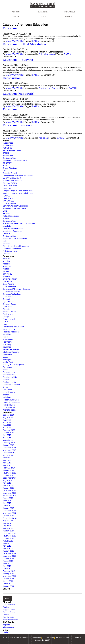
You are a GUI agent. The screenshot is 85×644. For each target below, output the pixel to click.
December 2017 (9, 448)
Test (4, 171)
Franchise (7, 334)
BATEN (16, 16)
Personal (6, 213)
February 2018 (9, 443)
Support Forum (9, 612)
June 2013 (7, 543)
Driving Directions (10, 168)
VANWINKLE (8, 155)
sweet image (8, 143)
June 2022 (7, 425)
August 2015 (8, 498)
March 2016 (8, 485)
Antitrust (6, 259)
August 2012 (8, 561)
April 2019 (7, 435)
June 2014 (7, 523)
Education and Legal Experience (16, 246)
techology (7, 397)
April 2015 (7, 503)
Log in (5, 632)
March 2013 (8, 548)
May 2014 (7, 526)
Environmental (9, 319)
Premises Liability (10, 377)
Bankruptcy (7, 274)
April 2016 (7, 483)
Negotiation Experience (12, 231)
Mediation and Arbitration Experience (18, 176)
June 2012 (7, 564)
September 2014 (10, 518)
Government (8, 339)
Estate (5, 324)
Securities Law (9, 392)
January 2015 (8, 508)
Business (6, 276)
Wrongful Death (9, 410)
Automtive (7, 266)
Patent (5, 370)
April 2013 (7, 546)
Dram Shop (7, 307)
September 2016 (10, 478)
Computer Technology (12, 294)
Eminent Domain (10, 312)
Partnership (7, 367)
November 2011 (9, 576)
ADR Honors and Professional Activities (19, 224)
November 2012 (9, 556)
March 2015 (8, 506)
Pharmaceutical (9, 375)
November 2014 (9, 513)
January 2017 (8, 470)
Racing (6, 387)
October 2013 (8, 538)
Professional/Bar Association (14, 208)
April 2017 (7, 463)
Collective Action (10, 286)
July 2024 (7, 420)
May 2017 (7, 460)
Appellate (7, 261)
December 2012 (9, 553)
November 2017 (9, 450)
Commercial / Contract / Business (16, 289)
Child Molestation (47, 54)
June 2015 (7, 501)
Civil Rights (7, 281)
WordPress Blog (9, 617)
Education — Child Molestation (24, 44)
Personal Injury (9, 372)
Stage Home (8, 188)
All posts (6, 625)
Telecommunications (11, 400)
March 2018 (8, 440)
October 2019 (8, 433)
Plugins (6, 607)
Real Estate (7, 390)
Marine (6, 357)
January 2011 (8, 586)
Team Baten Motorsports (13, 229)
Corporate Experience (12, 249)
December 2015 (9, 490)
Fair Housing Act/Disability (14, 327)
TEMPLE (43, 16)
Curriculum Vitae (10, 158)
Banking (6, 271)
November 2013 (9, 536)
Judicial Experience (11, 216)
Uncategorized (9, 407)
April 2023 (7, 422)
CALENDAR (43, 12)
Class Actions (8, 284)
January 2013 (8, 551)
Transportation (9, 405)
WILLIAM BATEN (10, 183)
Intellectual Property (11, 352)
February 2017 (9, 468)
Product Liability (9, 382)
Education (10, 28)
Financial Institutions (11, 332)
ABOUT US (16, 12)
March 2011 (8, 584)
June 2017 (7, 458)
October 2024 (8, 415)
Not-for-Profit (8, 362)
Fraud (5, 337)
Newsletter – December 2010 (15, 161)
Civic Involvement (10, 251)
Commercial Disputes (12, 292)
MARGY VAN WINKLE (12, 178)
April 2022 (7, 428)
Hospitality (7, 344)
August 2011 (8, 581)
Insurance (43, 138)
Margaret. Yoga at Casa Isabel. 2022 (18, 191)
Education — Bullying (18, 60)
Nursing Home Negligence (14, 365)
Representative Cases (12, 150)
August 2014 (8, 521)
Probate (6, 380)
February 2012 (9, 571)
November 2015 (9, 493)
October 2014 (8, 516)
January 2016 (8, 488)
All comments (8, 627)
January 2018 (8, 445)
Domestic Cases (9, 304)
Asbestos (7, 264)
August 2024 (8, 417)
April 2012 (7, 566)
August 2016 (8, 480)
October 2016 (8, 475)
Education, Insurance (17, 125)
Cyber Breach (8, 302)
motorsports (8, 360)
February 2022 (9, 430)
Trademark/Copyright (11, 402)
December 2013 (9, 533)
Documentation (9, 605)
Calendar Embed (10, 173)
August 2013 (8, 541)
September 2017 (10, 453)
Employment (8, 314)
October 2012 (8, 558)
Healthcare (7, 342)
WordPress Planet (10, 620)
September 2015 (10, 496)
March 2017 (8, 465)
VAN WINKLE (69, 12)
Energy (6, 317)
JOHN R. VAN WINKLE (12, 181)
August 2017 (8, 455)
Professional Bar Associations (15, 239)
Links (5, 211)
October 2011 (8, 579)
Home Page (8, 145)
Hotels (5, 166)
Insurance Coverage (11, 349)
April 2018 (7, 438)
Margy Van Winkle (14, 41)
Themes (6, 615)
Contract (56, 88)
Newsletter (7, 226)
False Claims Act (10, 329)
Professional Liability (11, 385)
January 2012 (8, 574)
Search (6, 589)
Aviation (6, 269)
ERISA (5, 322)
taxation (6, 395)
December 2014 (9, 511)
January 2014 (8, 531)
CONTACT (69, 16)
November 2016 (9, 473)
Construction (12, 78)
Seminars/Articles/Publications (15, 206)
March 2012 (8, 569)
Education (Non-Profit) (18, 94)
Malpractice (7, 354)
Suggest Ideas (9, 610)
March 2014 (8, 528)
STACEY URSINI (10, 186)
